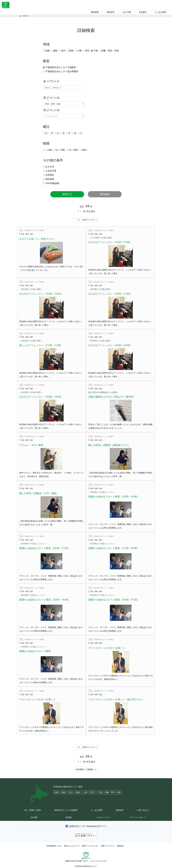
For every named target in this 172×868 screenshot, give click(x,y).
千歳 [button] (100, 792)
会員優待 (143, 12)
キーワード (51, 81)
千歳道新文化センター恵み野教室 (62, 71)
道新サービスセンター (90, 846)
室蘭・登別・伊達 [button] (113, 792)
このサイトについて (103, 817)
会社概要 (34, 817)
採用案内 (69, 817)
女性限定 (50, 175)
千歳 (95, 51)
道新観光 (120, 846)
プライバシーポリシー (138, 817)
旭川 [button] (71, 792)
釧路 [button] (78, 792)
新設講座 (50, 179)
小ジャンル (51, 110)
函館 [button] (63, 792)
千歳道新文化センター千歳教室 (61, 67)
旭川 (63, 51)
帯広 (87, 51)
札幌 (47, 51)
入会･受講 (127, 12)
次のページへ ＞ (90, 220)
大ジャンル (51, 98)
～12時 (49, 150)
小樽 (79, 51)
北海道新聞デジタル (54, 846)
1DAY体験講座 (52, 183)
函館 (55, 51)
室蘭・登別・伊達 (110, 51)
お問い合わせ (143, 810)
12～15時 (60, 150)
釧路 (71, 51)
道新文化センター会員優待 (66, 810)
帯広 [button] (92, 792)
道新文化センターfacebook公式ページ (86, 826)
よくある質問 (160, 12)
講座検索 (95, 12)
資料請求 (110, 12)
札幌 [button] (56, 792)
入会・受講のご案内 (32, 810)
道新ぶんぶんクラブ (72, 846)
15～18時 (73, 150)
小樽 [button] (85, 792)
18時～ (85, 150)
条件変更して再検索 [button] (86, 769)
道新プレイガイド (108, 846)
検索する (67, 194)
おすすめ (50, 167)
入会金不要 (51, 171)
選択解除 (105, 194)
